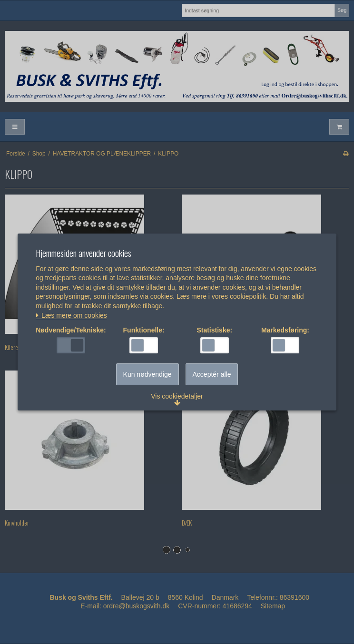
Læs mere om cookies (71, 316)
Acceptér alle (212, 374)
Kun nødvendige (147, 374)
